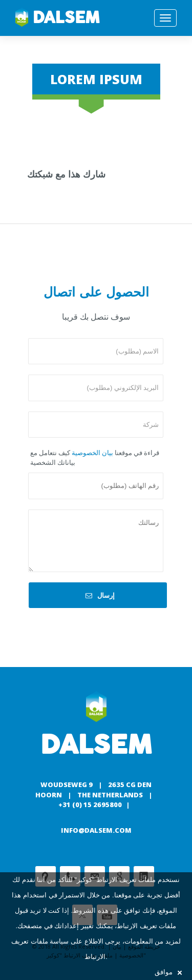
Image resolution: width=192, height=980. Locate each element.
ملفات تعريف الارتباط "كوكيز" (115, 880)
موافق (168, 972)
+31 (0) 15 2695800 (90, 805)
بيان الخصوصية (92, 453)
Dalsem (58, 18)
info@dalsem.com (96, 830)
